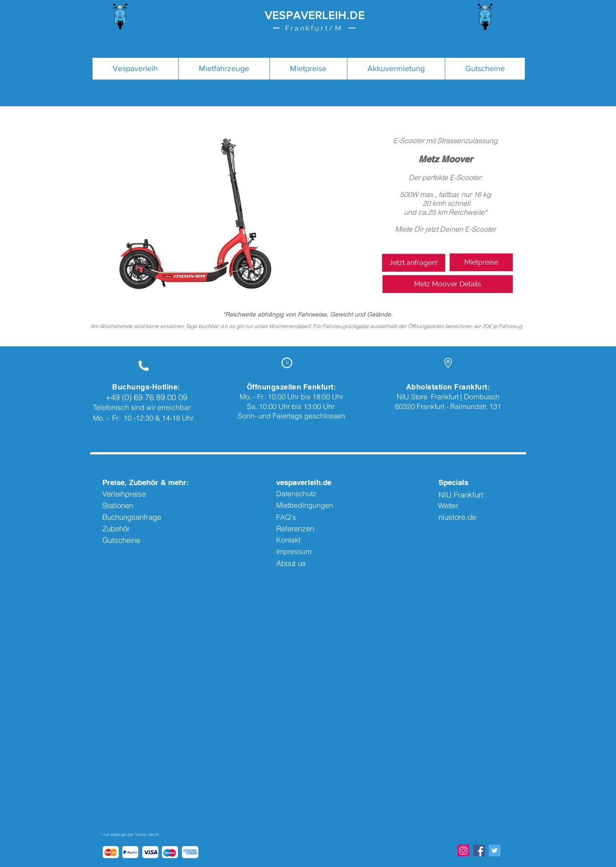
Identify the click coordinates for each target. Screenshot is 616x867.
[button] (224, 69)
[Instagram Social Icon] (463, 851)
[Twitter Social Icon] (495, 851)
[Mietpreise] (481, 262)
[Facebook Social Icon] (479, 851)
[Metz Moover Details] (448, 284)
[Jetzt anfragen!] (414, 263)
